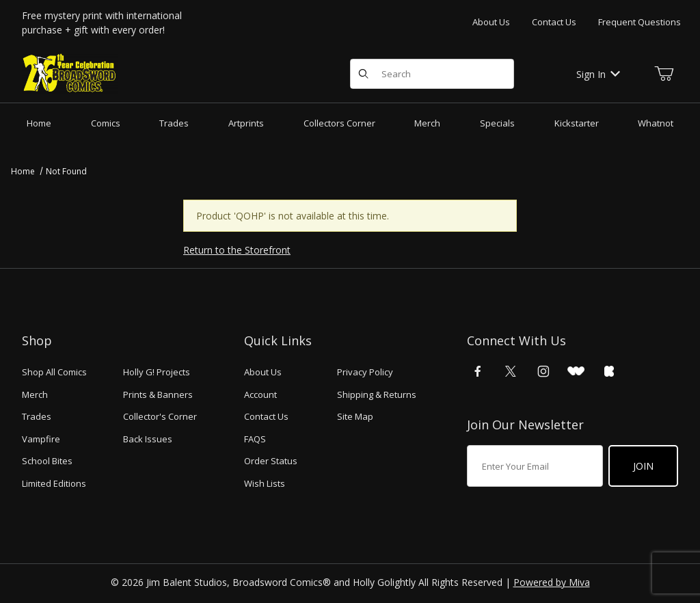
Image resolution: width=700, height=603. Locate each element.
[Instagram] (543, 371)
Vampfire (41, 439)
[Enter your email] (535, 466)
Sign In (598, 74)
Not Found (66, 171)
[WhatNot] (576, 371)
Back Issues (148, 439)
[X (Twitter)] (511, 371)
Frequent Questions (640, 22)
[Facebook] (478, 371)
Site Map (355, 416)
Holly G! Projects (157, 372)
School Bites (47, 461)
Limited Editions (54, 483)
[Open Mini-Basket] (664, 74)
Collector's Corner (160, 416)
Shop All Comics (54, 372)
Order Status (271, 461)
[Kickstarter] (609, 371)
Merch (35, 394)
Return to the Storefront (237, 250)
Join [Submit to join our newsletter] (643, 466)
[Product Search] (443, 74)
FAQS (255, 439)
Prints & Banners (158, 394)
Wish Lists (265, 483)
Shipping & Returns (377, 394)
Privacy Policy (365, 372)
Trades (37, 416)
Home (23, 171)
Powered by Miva (552, 582)
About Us (491, 22)
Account (260, 394)
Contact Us (554, 22)
